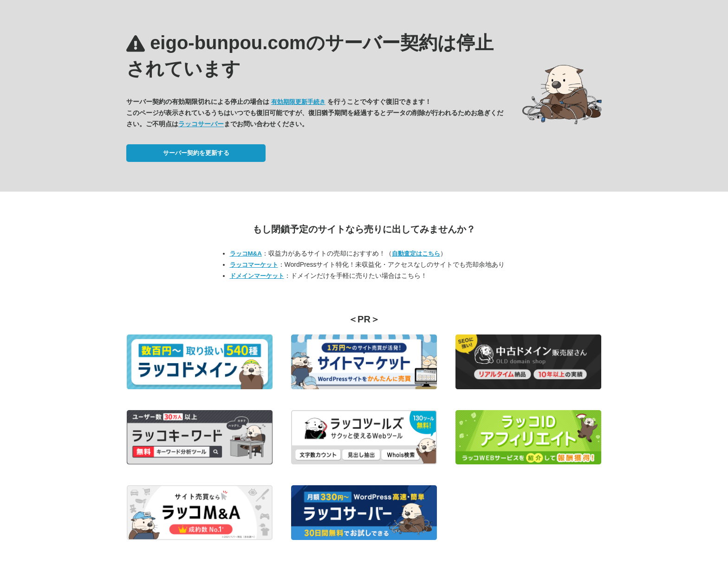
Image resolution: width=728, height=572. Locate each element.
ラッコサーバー (201, 124)
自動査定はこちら (416, 254)
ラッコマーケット (254, 265)
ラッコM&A (246, 254)
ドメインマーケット (257, 276)
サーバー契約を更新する (196, 153)
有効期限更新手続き (298, 102)
